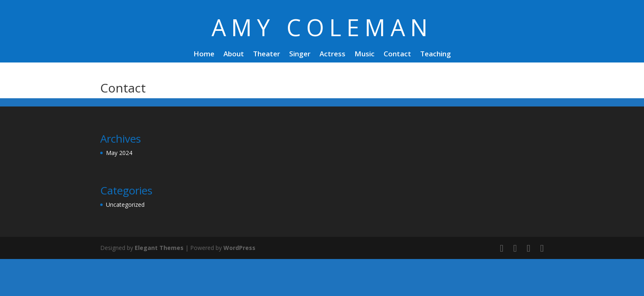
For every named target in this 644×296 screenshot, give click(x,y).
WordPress (239, 248)
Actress (332, 55)
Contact (397, 55)
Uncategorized (125, 205)
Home (204, 55)
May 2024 (119, 153)
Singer (300, 55)
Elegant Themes (159, 248)
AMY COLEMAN (322, 27)
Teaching (436, 55)
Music (365, 55)
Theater (267, 55)
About (234, 55)
